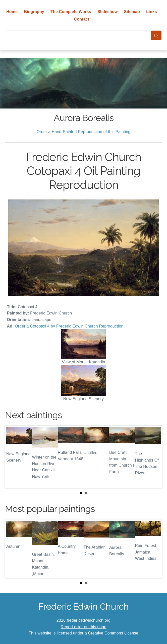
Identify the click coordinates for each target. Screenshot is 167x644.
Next (154, 457)
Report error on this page (84, 627)
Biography (34, 12)
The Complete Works (71, 12)
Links (152, 12)
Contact (82, 19)
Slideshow (108, 12)
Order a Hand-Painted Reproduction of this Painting (84, 132)
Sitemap (132, 12)
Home (12, 12)
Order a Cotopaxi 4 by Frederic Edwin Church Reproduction (69, 326)
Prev (13, 457)
